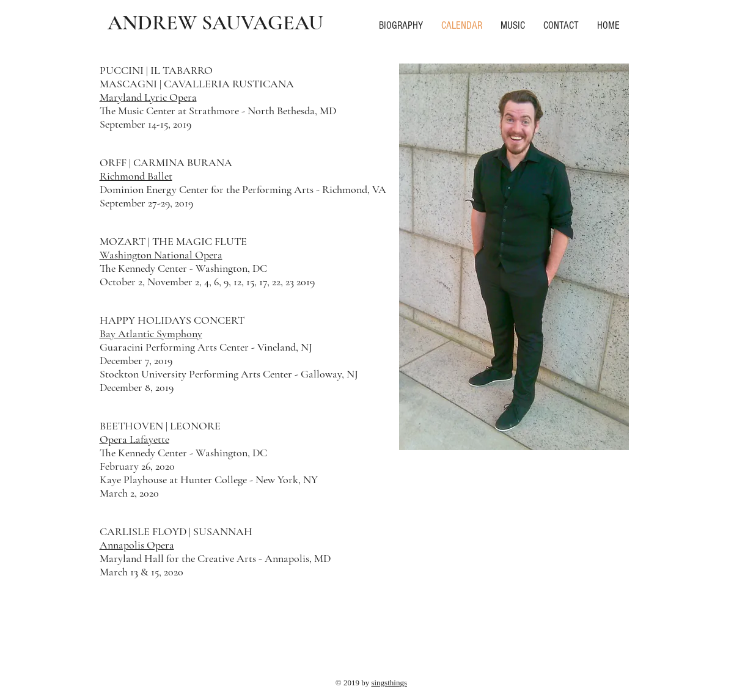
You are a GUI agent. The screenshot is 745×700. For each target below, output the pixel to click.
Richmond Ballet (136, 176)
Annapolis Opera (137, 545)
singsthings (389, 683)
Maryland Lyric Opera (148, 97)
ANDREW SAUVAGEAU (215, 23)
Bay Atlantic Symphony (151, 334)
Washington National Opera (161, 255)
